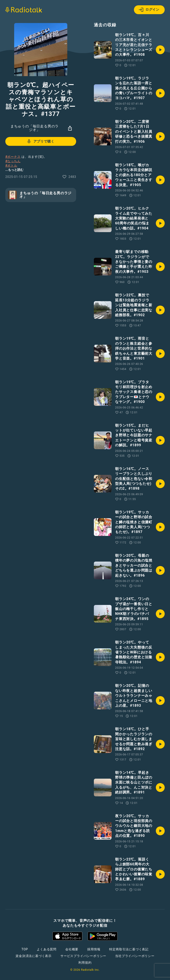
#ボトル (11, 166)
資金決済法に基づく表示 (34, 956)
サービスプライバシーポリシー (83, 956)
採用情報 (94, 949)
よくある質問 (47, 949)
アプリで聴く (40, 141)
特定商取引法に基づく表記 (129, 949)
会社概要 (72, 949)
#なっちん (13, 161)
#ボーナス (13, 157)
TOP (25, 949)
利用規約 (85, 963)
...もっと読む (14, 170)
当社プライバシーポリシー (135, 956)
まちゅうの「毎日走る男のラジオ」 (35, 128)
